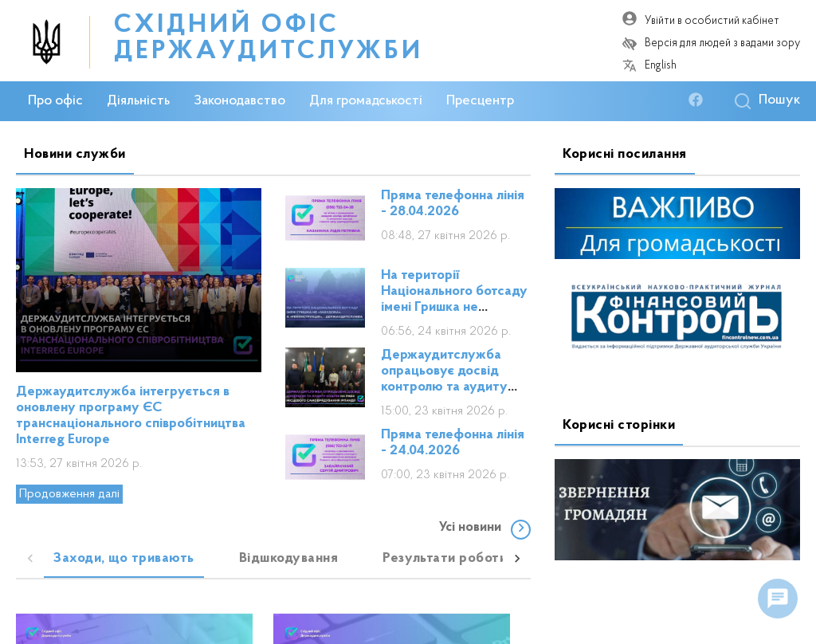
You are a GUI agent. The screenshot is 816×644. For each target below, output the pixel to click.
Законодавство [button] (239, 101)
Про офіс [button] (55, 101)
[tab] (124, 559)
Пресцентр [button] (480, 101)
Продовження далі (69, 494)
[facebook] (700, 101)
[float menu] (778, 599)
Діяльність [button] (138, 101)
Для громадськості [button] (366, 101)
